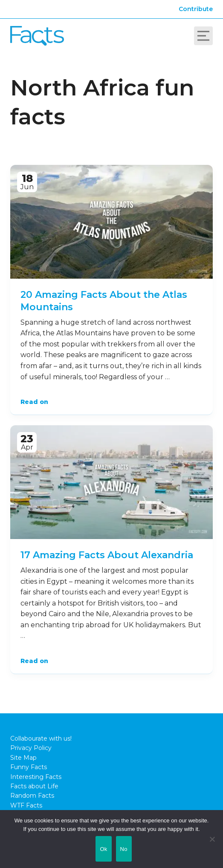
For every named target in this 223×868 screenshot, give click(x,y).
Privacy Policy (31, 748)
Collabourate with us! (41, 738)
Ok (103, 849)
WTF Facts (26, 805)
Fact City (37, 36)
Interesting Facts (36, 777)
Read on (34, 402)
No (124, 849)
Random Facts (32, 796)
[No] (212, 839)
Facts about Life (34, 786)
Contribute (196, 9)
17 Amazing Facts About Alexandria (107, 555)
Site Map (23, 758)
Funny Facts (29, 767)
